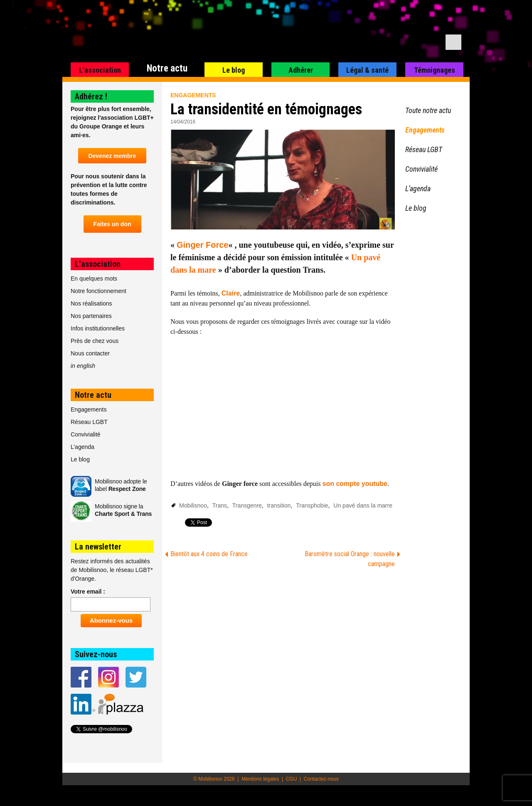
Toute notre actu (428, 110)
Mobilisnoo (193, 505)
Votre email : (88, 592)
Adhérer (301, 70)
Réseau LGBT (89, 422)
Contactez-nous (321, 779)
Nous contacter (90, 353)
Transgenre (247, 505)
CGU (292, 779)
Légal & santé (367, 70)
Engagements (193, 95)
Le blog (234, 70)
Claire (231, 293)
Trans (220, 505)
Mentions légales (260, 779)
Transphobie (312, 505)
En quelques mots (94, 279)
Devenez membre (112, 156)
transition (279, 505)
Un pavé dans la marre (363, 505)
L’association (100, 70)
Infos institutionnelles (98, 328)
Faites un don (112, 224)
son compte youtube (355, 484)
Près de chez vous (95, 341)
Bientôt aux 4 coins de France (209, 554)
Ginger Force (202, 245)
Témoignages (435, 70)
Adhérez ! (91, 96)
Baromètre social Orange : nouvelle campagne (350, 559)
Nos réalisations (91, 303)
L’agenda (83, 447)
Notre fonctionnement (99, 291)
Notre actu (167, 68)
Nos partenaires (91, 316)
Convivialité (86, 434)
